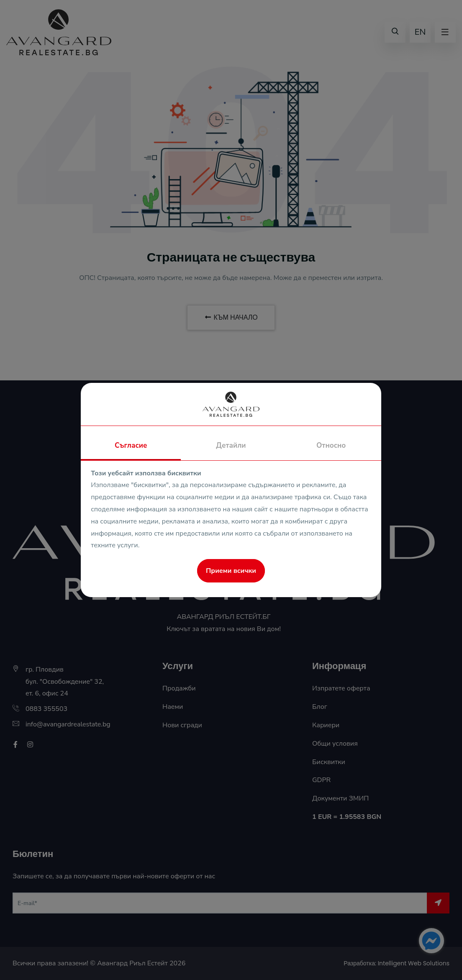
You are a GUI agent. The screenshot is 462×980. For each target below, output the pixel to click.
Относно (331, 445)
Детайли (231, 445)
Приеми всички (231, 571)
